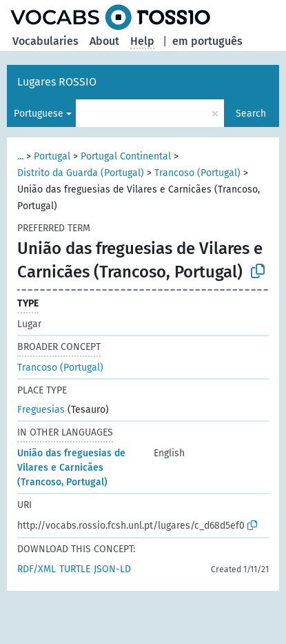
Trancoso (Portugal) (197, 173)
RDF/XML (37, 569)
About (104, 41)
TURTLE (75, 569)
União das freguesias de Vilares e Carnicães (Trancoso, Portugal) (71, 468)
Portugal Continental (126, 156)
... (20, 156)
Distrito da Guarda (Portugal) (81, 173)
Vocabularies (45, 41)
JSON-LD (112, 569)
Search (251, 114)
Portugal (52, 156)
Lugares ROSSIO (57, 82)
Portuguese (39, 114)
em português (207, 41)
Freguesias (41, 410)
